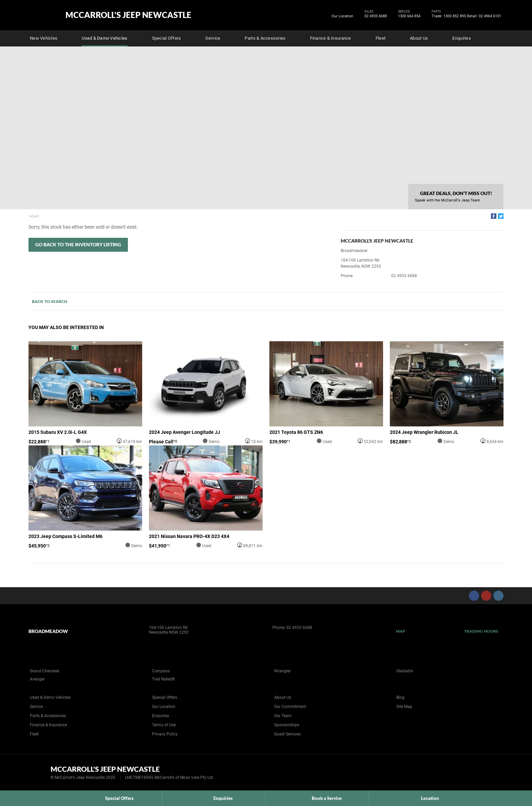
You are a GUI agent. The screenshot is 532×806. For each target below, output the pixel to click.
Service (213, 38)
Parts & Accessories (265, 38)
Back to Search (50, 301)
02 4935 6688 (374, 16)
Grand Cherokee (44, 671)
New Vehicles (44, 38)
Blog (400, 697)
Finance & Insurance (331, 38)
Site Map (404, 707)
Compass (161, 671)
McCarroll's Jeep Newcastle (128, 15)
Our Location (342, 16)
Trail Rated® (163, 679)
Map (401, 631)
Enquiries (461, 38)
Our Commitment (290, 707)
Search (499, 37)
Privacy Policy (165, 734)
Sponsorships (287, 725)
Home (34, 216)
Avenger (37, 679)
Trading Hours (481, 631)
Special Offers (167, 38)
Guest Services (287, 734)
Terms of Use (164, 725)
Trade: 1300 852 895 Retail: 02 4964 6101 (465, 16)
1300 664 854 (408, 16)
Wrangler (282, 671)
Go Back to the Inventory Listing (78, 244)
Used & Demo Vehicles (104, 38)
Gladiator (405, 671)
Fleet (381, 38)
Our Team (283, 716)
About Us (419, 38)
